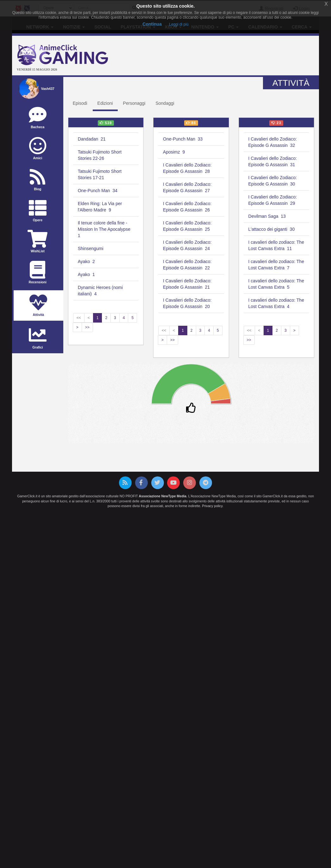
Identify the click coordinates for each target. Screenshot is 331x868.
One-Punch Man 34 (98, 191)
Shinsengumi (91, 248)
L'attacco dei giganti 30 (272, 229)
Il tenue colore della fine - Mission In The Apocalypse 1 (105, 229)
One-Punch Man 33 (183, 139)
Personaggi (134, 103)
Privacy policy (212, 506)
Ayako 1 (86, 274)
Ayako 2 (86, 261)
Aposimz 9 (174, 152)
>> (87, 327)
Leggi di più (179, 24)
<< (79, 318)
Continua (152, 24)
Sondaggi (165, 103)
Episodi (80, 103)
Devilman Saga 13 (267, 216)
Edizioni (105, 103)
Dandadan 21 (92, 139)
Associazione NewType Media (163, 496)
